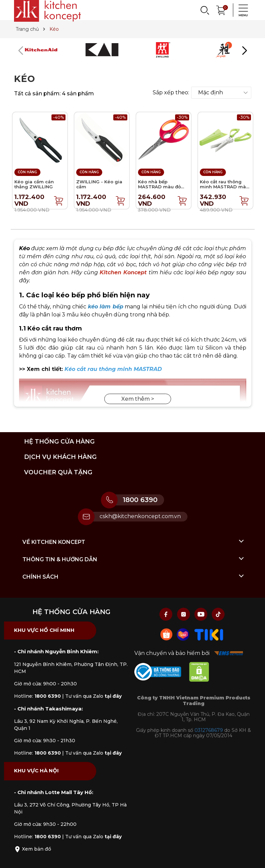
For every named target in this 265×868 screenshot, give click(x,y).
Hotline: (37, 696)
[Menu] (241, 10)
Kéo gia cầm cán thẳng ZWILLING (34, 184)
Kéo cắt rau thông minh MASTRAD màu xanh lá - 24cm (224, 187)
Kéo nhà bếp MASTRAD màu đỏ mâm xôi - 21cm (159, 187)
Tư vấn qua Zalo (93, 696)
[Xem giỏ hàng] (221, 10)
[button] (245, 51)
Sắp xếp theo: (171, 93)
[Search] (205, 10)
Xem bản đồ (33, 849)
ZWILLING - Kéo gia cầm (99, 184)
